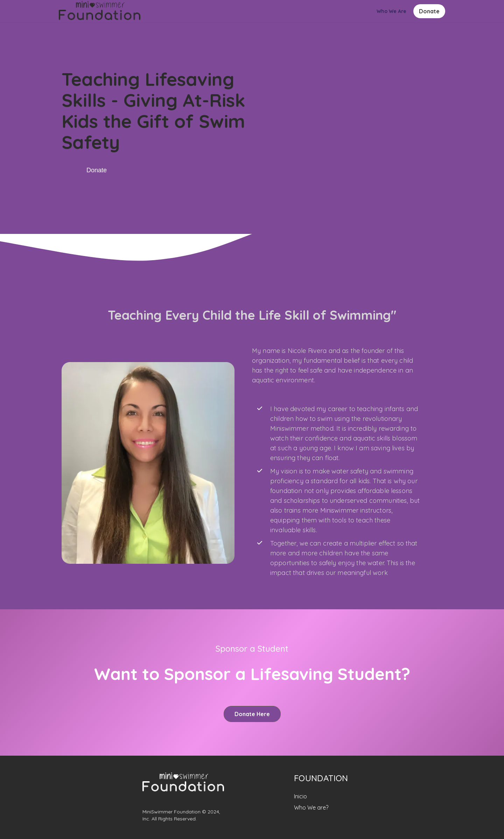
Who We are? (311, 807)
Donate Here (252, 714)
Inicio (300, 796)
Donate (429, 11)
